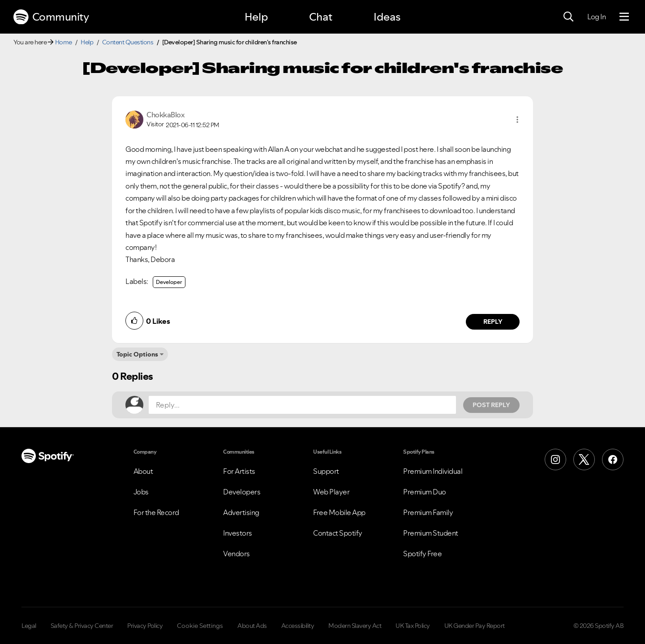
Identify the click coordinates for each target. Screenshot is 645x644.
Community (51, 17)
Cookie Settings (200, 626)
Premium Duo (425, 492)
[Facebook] (613, 459)
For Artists (239, 471)
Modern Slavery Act (355, 626)
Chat (321, 17)
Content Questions (128, 42)
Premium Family (428, 512)
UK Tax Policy (413, 626)
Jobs (141, 492)
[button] (517, 120)
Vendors (236, 554)
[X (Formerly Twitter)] (584, 459)
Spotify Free (422, 554)
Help (256, 17)
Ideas (387, 17)
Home (64, 42)
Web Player (331, 492)
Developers (242, 492)
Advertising (241, 512)
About (143, 471)
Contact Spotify (338, 533)
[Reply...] (302, 405)
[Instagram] (555, 459)
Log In (596, 17)
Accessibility (298, 626)
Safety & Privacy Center (82, 626)
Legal (29, 626)
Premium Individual (433, 471)
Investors (238, 533)
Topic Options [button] (137, 354)
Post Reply (491, 405)
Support (326, 471)
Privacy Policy (145, 626)
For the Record (156, 512)
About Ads (252, 626)
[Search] (568, 17)
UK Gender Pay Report (475, 626)
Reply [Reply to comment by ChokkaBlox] (493, 322)
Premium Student (431, 533)
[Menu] (624, 17)
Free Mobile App (339, 512)
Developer (169, 282)
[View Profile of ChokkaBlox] (166, 115)
